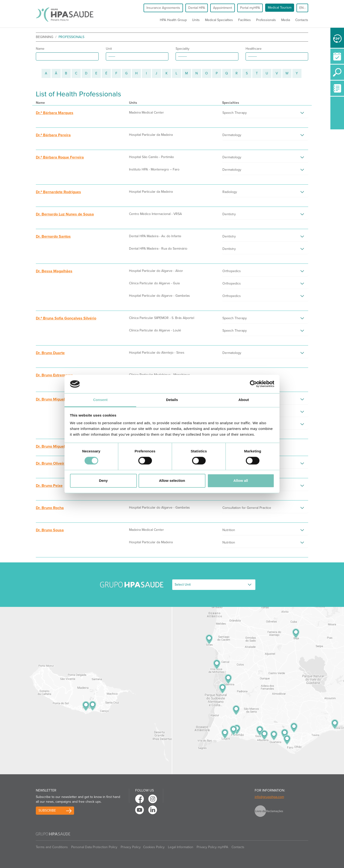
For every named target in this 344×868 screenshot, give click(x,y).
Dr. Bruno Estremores (54, 375)
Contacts (302, 20)
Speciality (183, 49)
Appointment (223, 8)
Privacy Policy (131, 847)
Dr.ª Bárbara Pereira (53, 135)
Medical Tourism (280, 8)
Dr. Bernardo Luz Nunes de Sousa (65, 214)
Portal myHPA (250, 8)
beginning (45, 37)
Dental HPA (197, 8)
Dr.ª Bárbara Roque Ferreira (60, 157)
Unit (109, 49)
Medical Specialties (219, 20)
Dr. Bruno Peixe (49, 486)
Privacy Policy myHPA (212, 847)
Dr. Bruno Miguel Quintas (57, 446)
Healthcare (254, 49)
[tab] (265, 114)
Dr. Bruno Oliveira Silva (56, 463)
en (302, 8)
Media (286, 20)
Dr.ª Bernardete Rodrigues (58, 192)
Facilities (245, 20)
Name (40, 49)
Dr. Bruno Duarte (50, 353)
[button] (265, 114)
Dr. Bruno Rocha (50, 508)
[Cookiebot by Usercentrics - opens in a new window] (253, 384)
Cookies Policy (154, 847)
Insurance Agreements (163, 8)
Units (196, 20)
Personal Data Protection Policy (94, 847)
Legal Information (181, 847)
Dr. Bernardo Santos (53, 236)
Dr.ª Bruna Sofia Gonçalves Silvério (66, 318)
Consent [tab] (100, 400)
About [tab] (244, 400)
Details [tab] (172, 400)
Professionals (266, 20)
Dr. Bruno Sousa (50, 530)
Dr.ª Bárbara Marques (55, 113)
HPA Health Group (173, 20)
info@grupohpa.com (269, 797)
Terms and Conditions (52, 847)
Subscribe (47, 810)
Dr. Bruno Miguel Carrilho (58, 399)
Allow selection (172, 481)
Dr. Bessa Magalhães (54, 271)
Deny (103, 481)
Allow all (241, 481)
